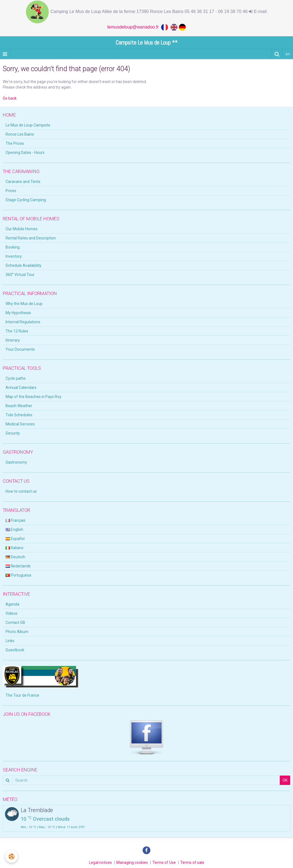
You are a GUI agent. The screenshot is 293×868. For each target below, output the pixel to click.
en (288, 54)
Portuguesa (18, 575)
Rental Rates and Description (31, 238)
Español (15, 539)
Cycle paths (16, 378)
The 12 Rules (17, 331)
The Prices (15, 143)
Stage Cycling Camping (26, 200)
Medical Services (20, 424)
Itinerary (13, 340)
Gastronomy (16, 462)
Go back (10, 98)
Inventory (14, 256)
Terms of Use (164, 862)
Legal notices (100, 862)
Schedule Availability (23, 265)
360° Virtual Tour (20, 275)
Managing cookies (132, 862)
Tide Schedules (19, 415)
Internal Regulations (23, 322)
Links (10, 641)
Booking (13, 247)
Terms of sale (192, 862)
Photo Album (17, 632)
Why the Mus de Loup (24, 304)
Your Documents (20, 349)
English (14, 529)
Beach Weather (19, 406)
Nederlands (18, 566)
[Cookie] (12, 857)
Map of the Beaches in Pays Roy (33, 397)
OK (285, 780)
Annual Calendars (21, 387)
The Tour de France (22, 695)
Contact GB (15, 622)
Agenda (12, 604)
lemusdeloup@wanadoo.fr (134, 27)
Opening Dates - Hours (25, 153)
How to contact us (21, 491)
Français (15, 520)
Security (13, 433)
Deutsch (15, 557)
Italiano (15, 548)
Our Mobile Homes (22, 229)
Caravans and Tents (23, 182)
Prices (11, 191)
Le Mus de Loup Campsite (28, 125)
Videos (11, 613)
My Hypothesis (18, 313)
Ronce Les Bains (20, 134)
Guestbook (15, 650)
